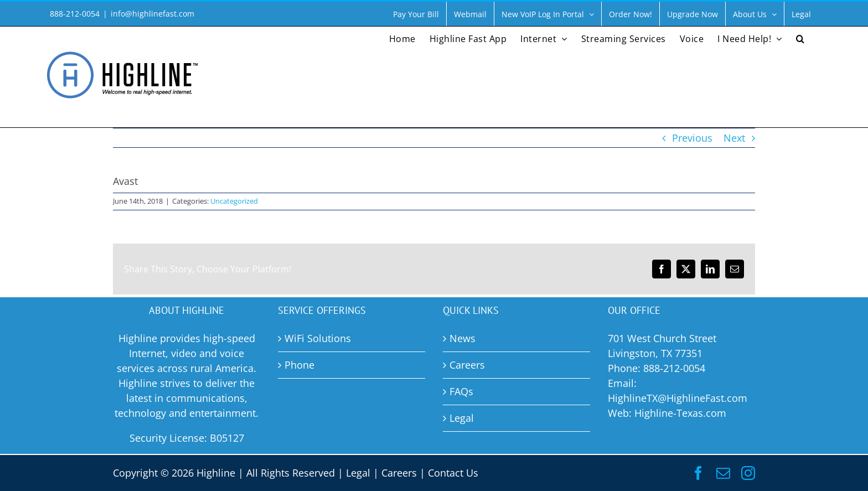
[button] (800, 38)
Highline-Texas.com (680, 413)
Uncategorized (234, 201)
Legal (358, 473)
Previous (692, 138)
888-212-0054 (674, 368)
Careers (399, 473)
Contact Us (453, 473)
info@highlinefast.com (153, 14)
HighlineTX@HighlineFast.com (678, 398)
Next (734, 138)
